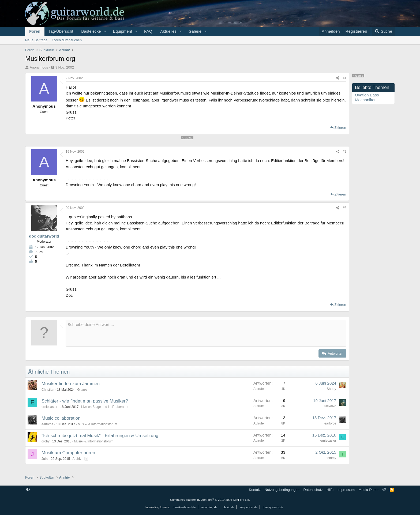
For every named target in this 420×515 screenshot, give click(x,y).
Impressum (346, 490)
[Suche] (383, 31)
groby (46, 441)
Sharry (331, 389)
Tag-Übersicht (61, 31)
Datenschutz (313, 490)
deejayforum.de (273, 507)
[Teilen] (337, 78)
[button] (105, 31)
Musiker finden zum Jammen (71, 384)
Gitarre (82, 390)
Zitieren (340, 128)
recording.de (209, 507)
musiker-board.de (184, 507)
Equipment (122, 31)
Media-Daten (369, 490)
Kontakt (255, 490)
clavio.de (229, 507)
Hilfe (330, 490)
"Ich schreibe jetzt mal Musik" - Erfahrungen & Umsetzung (100, 436)
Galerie (195, 31)
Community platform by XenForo (210, 500)
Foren (35, 31)
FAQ (148, 31)
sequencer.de (249, 507)
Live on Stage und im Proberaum (105, 407)
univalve (330, 406)
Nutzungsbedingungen (282, 490)
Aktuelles (168, 31)
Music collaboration (61, 418)
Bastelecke (91, 31)
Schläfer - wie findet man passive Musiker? (85, 401)
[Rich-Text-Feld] (206, 333)
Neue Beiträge (36, 40)
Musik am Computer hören (68, 453)
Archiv (77, 459)
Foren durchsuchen (67, 40)
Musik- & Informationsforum (97, 424)
